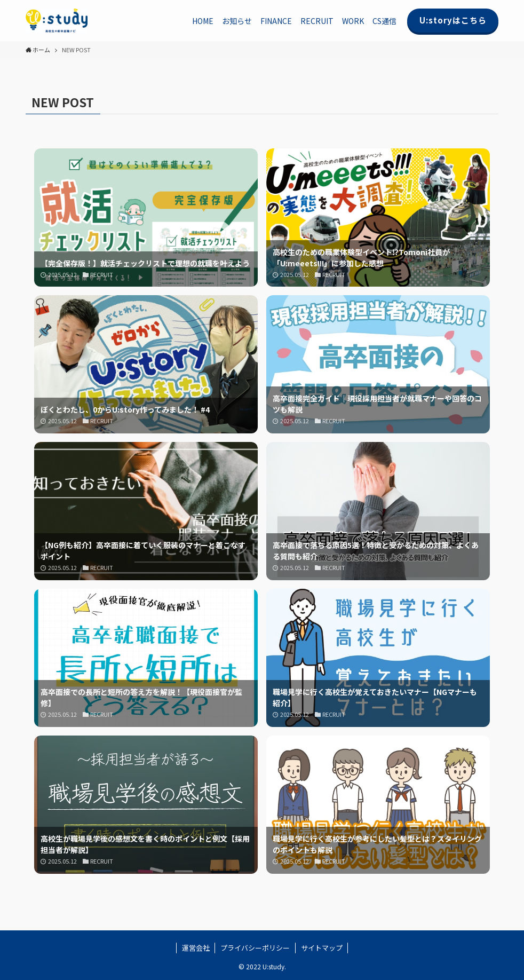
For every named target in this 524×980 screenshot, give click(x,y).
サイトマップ (322, 948)
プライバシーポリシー (255, 948)
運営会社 (196, 948)
